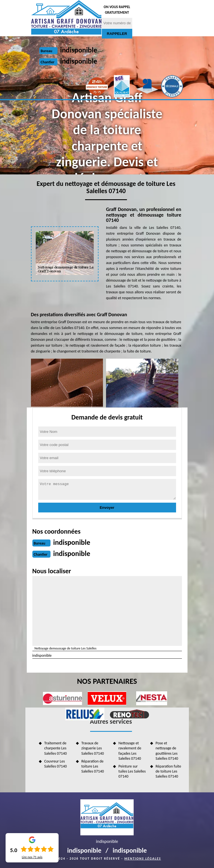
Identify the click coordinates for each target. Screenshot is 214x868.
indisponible (79, 50)
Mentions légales (143, 859)
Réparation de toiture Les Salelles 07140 (93, 766)
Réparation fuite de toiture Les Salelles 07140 (169, 771)
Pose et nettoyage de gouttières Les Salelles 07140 (167, 751)
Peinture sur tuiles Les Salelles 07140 (132, 771)
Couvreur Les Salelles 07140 (56, 764)
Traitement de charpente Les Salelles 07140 (56, 748)
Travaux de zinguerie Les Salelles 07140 (93, 748)
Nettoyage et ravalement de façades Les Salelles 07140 (130, 751)
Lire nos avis (32, 857)
